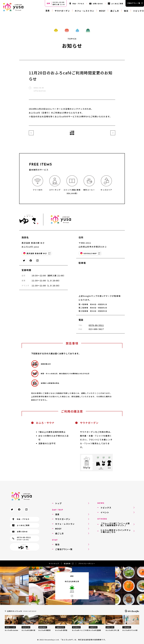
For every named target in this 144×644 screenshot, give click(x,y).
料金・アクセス (78, 4)
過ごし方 (115, 11)
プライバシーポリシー (87, 563)
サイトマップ (54, 563)
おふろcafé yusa (13, 7)
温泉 (48, 11)
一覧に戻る (72, 133)
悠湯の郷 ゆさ (25, 547)
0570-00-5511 (96, 325)
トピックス (139, 11)
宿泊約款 (67, 563)
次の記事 (113, 133)
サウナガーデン (62, 11)
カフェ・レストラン (84, 11)
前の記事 (31, 133)
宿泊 (126, 11)
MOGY (102, 11)
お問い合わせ (98, 4)
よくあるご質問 (117, 4)
